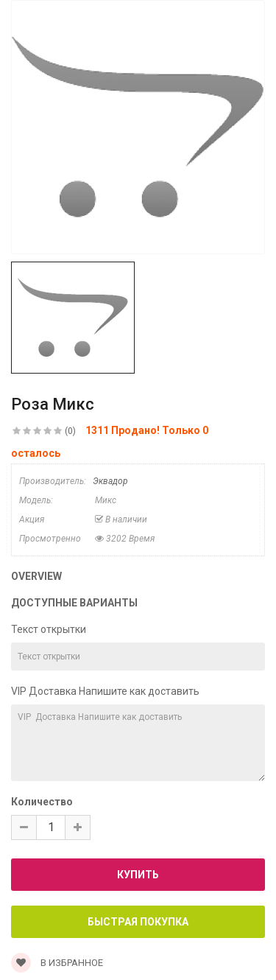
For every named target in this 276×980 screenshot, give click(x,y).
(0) (70, 431)
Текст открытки (49, 629)
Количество (42, 802)
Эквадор (110, 481)
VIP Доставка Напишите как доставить (105, 691)
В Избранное (57, 963)
